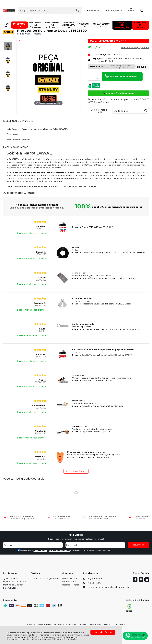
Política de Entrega (13, 585)
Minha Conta (69, 582)
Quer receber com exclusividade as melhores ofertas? (76, 539)
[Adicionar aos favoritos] (19, 42)
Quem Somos (11, 578)
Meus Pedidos (70, 578)
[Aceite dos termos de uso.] (19, 550)
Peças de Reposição (63, 24)
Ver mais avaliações (76, 471)
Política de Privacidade (64, 639)
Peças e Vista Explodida (26, 24)
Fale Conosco (10, 588)
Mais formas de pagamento (135, 48)
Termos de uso (40, 551)
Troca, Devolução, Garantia (45, 578)
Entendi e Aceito (103, 632)
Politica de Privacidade (59, 551)
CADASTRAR (138, 545)
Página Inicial (9, 24)
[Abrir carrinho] (144, 7)
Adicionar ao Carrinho (122, 76)
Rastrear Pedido (71, 585)
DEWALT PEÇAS (46, 24)
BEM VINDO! (76, 535)
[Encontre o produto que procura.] (77, 7)
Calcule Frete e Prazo (99, 111)
